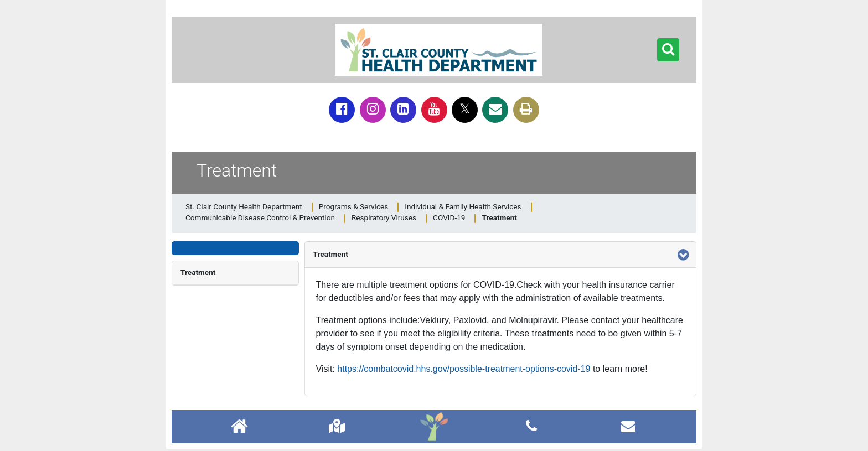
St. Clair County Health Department (244, 206)
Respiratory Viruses (384, 217)
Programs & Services (354, 206)
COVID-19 (449, 217)
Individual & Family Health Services (463, 206)
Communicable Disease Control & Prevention (260, 217)
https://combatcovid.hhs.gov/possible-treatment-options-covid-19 (464, 369)
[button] (668, 50)
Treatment (198, 272)
